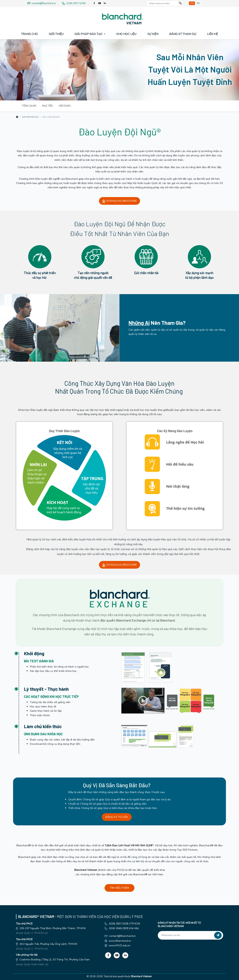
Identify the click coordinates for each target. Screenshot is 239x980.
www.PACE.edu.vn (119, 946)
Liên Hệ (212, 34)
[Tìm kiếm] (180, 3)
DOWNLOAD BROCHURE (119, 201)
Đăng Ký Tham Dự (183, 34)
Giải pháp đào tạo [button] (89, 34)
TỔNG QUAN (29, 106)
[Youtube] (100, 3)
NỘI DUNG (65, 106)
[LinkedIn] (105, 3)
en (198, 3)
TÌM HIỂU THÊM (119, 888)
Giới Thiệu (56, 34)
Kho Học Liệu (126, 34)
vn (192, 3)
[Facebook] (94, 3)
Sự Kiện (153, 34)
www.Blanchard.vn (120, 941)
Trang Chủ (29, 34)
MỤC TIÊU (48, 106)
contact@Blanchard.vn (122, 936)
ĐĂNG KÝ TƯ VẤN (117, 817)
